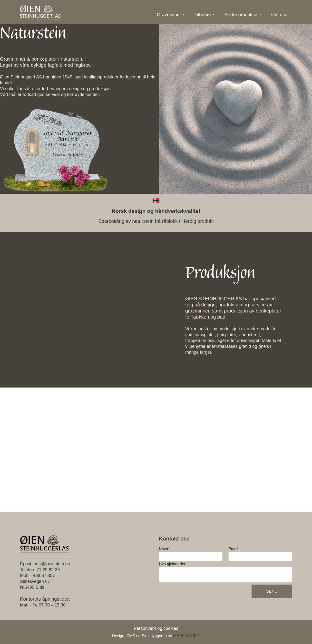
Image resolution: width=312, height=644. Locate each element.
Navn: (164, 549)
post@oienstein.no (52, 564)
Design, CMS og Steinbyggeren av (156, 636)
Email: (234, 549)
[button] (171, 15)
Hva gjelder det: (173, 564)
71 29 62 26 (48, 570)
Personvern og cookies (156, 628)
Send (272, 591)
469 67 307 (44, 576)
